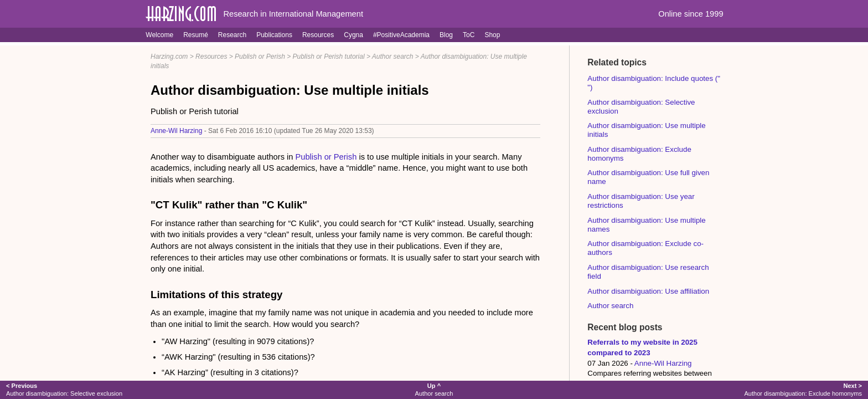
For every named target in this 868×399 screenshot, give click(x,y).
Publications (274, 35)
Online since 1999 (691, 14)
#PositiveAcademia (401, 35)
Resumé (196, 35)
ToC (469, 35)
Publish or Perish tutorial (329, 57)
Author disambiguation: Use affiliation (648, 291)
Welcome (159, 35)
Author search (393, 57)
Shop (492, 35)
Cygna (353, 35)
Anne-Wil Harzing (176, 131)
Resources (318, 35)
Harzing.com (169, 57)
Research (232, 35)
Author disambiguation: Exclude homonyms (803, 389)
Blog (446, 35)
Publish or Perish (260, 57)
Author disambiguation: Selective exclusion (64, 389)
